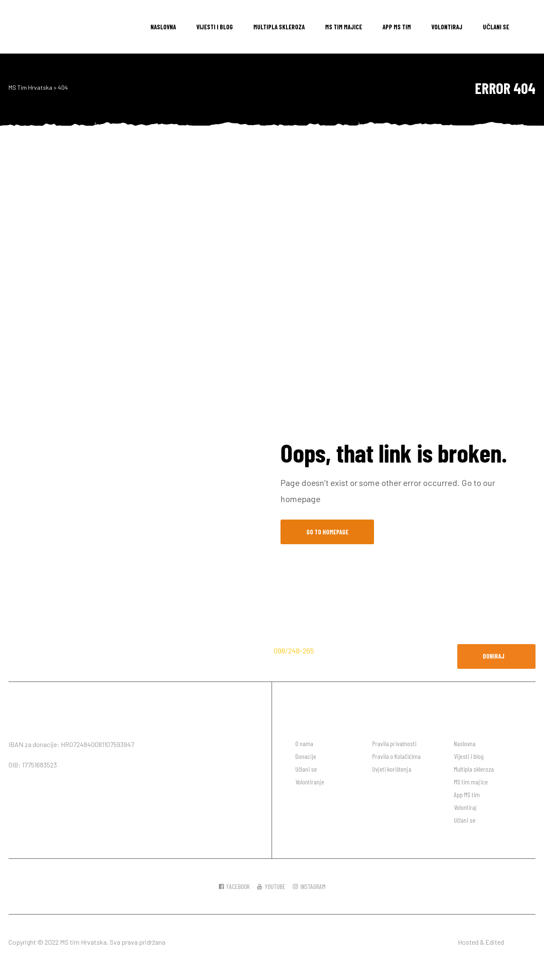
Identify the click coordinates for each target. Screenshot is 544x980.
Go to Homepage (327, 532)
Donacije (306, 756)
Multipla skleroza (279, 27)
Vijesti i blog (215, 27)
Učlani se (496, 27)
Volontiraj (447, 27)
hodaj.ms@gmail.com (352, 650)
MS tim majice (344, 27)
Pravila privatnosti (394, 743)
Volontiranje (310, 782)
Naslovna (163, 27)
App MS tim (397, 27)
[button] (496, 656)
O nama (304, 743)
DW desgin (520, 942)
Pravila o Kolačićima (397, 756)
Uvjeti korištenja (392, 769)
